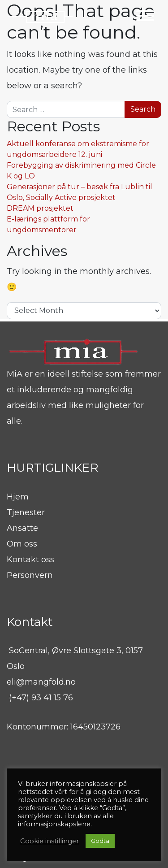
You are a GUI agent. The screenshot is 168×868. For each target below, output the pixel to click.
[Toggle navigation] (145, 17)
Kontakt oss (30, 560)
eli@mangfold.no (41, 682)
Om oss (22, 544)
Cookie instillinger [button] (50, 841)
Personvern (30, 575)
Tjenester (26, 512)
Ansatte (22, 528)
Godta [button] (100, 841)
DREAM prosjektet (40, 208)
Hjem (18, 497)
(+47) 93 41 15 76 (41, 698)
